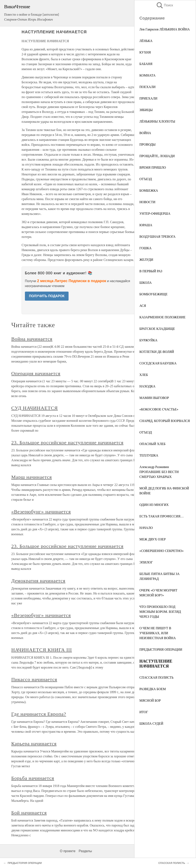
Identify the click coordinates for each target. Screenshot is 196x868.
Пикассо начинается (34, 679)
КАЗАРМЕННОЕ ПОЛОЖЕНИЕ (162, 317)
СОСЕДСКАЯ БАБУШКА (158, 363)
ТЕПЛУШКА (149, 455)
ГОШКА (145, 248)
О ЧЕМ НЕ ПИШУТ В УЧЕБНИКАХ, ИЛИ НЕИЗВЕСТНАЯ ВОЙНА (157, 633)
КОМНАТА (147, 75)
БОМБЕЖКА (149, 191)
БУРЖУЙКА (148, 340)
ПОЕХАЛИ (147, 87)
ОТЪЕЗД (146, 179)
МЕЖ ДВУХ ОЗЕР (153, 539)
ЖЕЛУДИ (146, 260)
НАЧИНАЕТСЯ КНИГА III (42, 650)
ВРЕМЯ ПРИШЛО (153, 167)
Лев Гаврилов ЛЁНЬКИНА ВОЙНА (165, 29)
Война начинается (32, 339)
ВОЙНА (145, 133)
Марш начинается (32, 477)
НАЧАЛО (146, 528)
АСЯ (143, 306)
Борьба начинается (33, 778)
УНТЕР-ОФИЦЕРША (155, 214)
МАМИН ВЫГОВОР (154, 398)
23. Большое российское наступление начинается (67, 443)
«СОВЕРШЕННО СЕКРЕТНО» (162, 551)
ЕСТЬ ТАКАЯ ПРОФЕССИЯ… (162, 516)
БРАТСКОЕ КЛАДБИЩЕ (157, 329)
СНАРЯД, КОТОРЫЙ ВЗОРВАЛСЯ (165, 421)
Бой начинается (29, 813)
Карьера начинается (34, 744)
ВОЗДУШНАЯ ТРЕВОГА (157, 237)
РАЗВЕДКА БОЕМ (153, 689)
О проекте (68, 851)
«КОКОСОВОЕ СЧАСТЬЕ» (159, 409)
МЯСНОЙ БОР (150, 701)
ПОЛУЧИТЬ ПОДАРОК (47, 296)
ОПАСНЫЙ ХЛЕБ (152, 444)
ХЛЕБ (144, 375)
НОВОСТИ (147, 202)
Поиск (164, 5)
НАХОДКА (147, 386)
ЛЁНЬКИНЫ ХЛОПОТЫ (157, 121)
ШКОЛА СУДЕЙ (151, 724)
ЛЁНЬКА (146, 41)
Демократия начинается (38, 581)
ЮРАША (146, 225)
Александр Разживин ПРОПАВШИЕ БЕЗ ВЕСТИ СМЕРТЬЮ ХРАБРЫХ (159, 472)
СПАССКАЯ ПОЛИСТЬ (156, 677)
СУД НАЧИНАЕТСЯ (35, 408)
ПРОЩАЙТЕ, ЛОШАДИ (157, 156)
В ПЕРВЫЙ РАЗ (151, 271)
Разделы (85, 851)
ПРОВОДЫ (148, 144)
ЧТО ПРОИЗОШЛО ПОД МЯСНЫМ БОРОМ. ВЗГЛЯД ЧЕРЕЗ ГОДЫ (160, 612)
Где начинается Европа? (39, 714)
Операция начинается (36, 373)
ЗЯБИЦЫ (146, 110)
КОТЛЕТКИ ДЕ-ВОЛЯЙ (157, 352)
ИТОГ (144, 712)
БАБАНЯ (146, 64)
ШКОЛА (146, 283)
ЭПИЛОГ (146, 562)
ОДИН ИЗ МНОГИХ (154, 505)
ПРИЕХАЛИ (148, 98)
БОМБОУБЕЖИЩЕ (153, 294)
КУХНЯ (145, 52)
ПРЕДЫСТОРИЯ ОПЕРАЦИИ (161, 650)
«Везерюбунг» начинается (41, 512)
